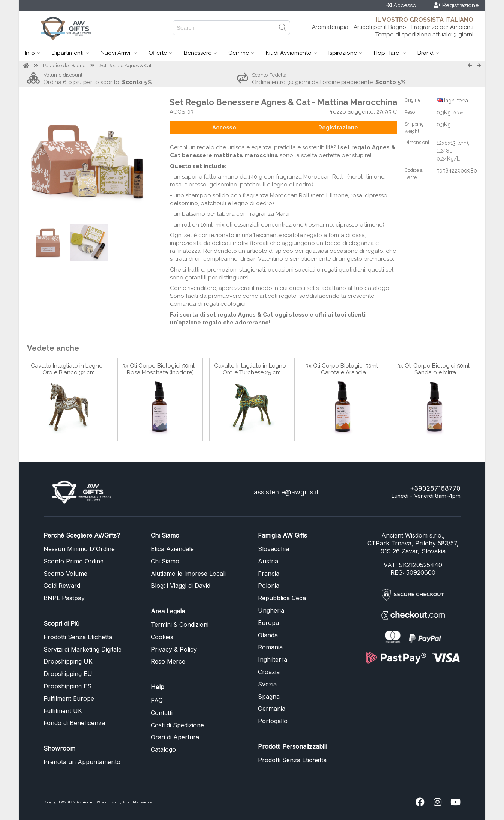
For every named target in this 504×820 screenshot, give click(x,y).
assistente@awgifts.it (286, 492)
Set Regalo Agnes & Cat (125, 65)
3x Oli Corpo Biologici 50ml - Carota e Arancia (344, 369)
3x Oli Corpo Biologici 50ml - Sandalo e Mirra (435, 369)
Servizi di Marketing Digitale (82, 649)
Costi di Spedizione (177, 725)
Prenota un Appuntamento (82, 762)
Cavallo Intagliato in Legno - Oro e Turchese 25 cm (252, 369)
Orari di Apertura (175, 737)
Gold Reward (62, 586)
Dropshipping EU (68, 674)
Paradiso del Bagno (64, 65)
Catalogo (163, 749)
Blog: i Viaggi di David (181, 586)
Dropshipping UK (68, 661)
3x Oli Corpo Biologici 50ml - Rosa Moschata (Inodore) (160, 369)
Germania (272, 709)
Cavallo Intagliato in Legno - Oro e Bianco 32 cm (69, 369)
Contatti (162, 713)
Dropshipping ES (67, 686)
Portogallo (273, 721)
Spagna (269, 697)
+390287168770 (435, 488)
